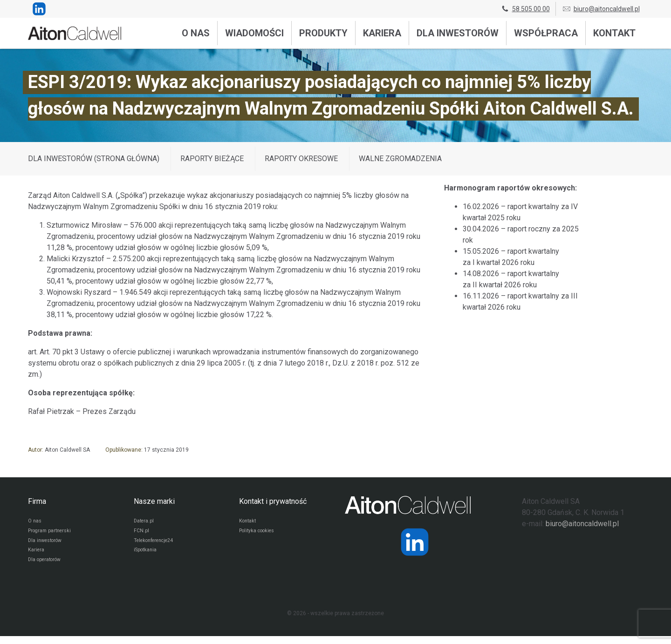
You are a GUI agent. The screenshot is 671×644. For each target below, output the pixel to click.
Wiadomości (254, 33)
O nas (196, 33)
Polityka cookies (260, 533)
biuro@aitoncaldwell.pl (601, 9)
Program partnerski (52, 533)
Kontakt (614, 33)
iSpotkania (147, 556)
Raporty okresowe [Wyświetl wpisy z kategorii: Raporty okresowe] (301, 159)
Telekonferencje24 (158, 544)
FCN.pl (142, 533)
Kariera (382, 33)
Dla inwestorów (458, 33)
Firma (37, 501)
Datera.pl (145, 522)
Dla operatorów (47, 567)
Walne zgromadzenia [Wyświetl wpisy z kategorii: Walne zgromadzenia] (400, 159)
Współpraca (546, 33)
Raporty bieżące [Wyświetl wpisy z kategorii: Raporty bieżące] (212, 159)
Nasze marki (154, 501)
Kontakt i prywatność (273, 501)
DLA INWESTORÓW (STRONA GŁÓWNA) (94, 159)
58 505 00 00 (525, 9)
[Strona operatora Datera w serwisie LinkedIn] (415, 542)
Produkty (323, 33)
